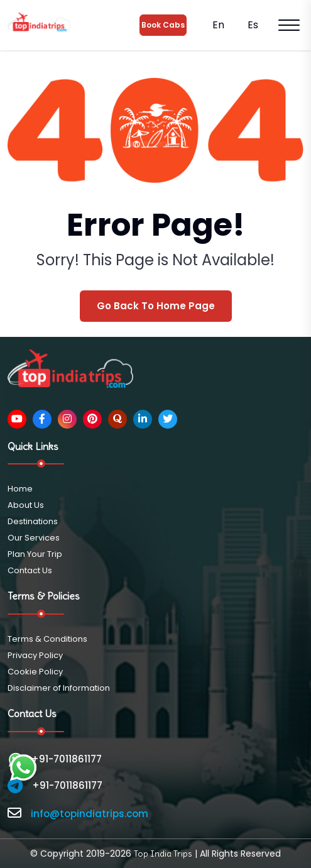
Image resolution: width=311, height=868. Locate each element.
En (217, 25)
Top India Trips (163, 854)
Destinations (33, 521)
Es (252, 25)
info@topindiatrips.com (90, 814)
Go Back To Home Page (156, 306)
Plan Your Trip (35, 554)
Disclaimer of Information (59, 688)
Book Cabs (163, 25)
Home (20, 489)
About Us (26, 505)
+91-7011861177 (55, 759)
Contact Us (30, 570)
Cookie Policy (35, 672)
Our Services (34, 538)
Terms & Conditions (47, 639)
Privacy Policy (35, 655)
